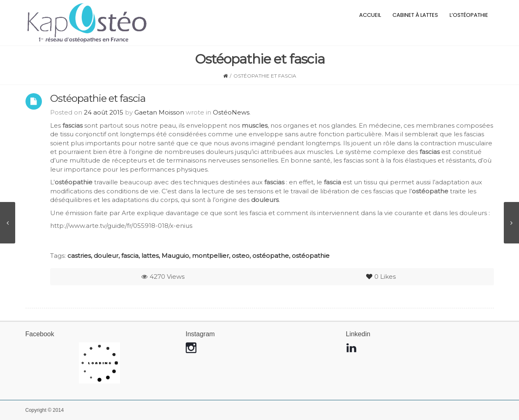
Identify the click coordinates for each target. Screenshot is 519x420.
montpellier (210, 256)
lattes (150, 256)
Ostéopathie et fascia (98, 98)
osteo (241, 256)
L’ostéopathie (469, 15)
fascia (130, 256)
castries (79, 256)
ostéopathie (311, 256)
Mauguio (175, 256)
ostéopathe (271, 256)
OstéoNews (231, 112)
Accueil (370, 15)
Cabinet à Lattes (415, 15)
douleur (106, 256)
